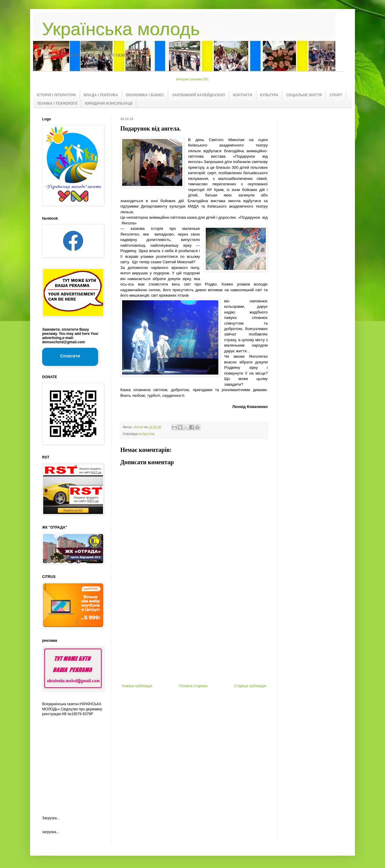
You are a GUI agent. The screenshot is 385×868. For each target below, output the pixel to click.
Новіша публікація (137, 686)
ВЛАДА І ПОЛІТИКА (101, 95)
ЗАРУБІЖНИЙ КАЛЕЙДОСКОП (199, 95)
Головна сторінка (193, 686)
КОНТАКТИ (242, 95)
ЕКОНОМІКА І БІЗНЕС (145, 95)
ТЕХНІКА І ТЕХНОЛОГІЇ (57, 103)
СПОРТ (336, 95)
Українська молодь (121, 29)
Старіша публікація (250, 686)
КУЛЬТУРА (269, 95)
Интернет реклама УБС (193, 79)
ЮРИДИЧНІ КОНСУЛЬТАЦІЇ (109, 103)
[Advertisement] (194, 639)
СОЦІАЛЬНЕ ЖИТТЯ (304, 95)
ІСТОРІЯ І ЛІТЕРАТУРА (56, 95)
